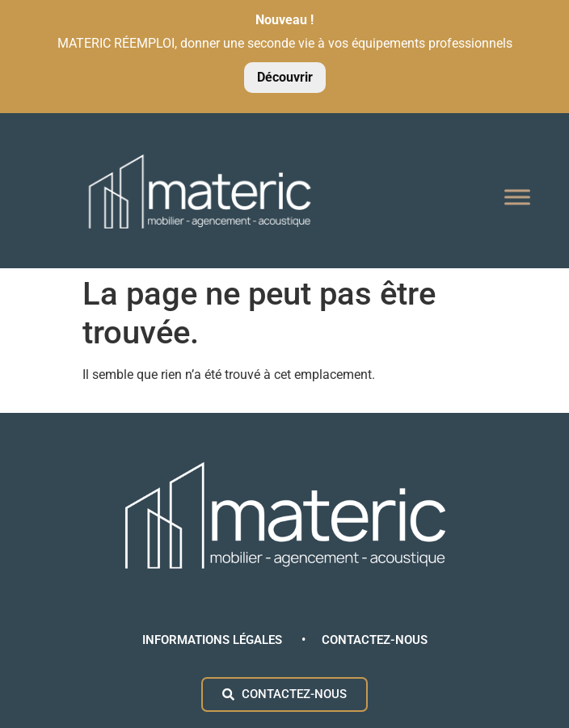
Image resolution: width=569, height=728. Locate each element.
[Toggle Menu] (517, 198)
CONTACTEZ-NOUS (375, 640)
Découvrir (285, 77)
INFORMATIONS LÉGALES (214, 640)
